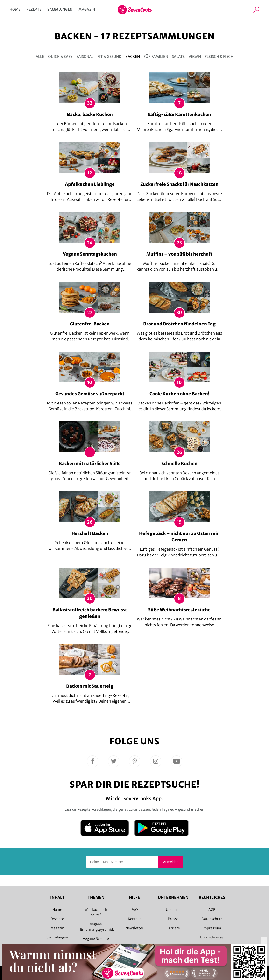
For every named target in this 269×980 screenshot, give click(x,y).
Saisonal (85, 56)
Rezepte (34, 9)
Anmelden (171, 862)
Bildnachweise (212, 937)
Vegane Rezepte (96, 939)
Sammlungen (60, 9)
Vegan (195, 56)
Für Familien (156, 56)
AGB (212, 910)
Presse (173, 919)
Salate (178, 56)
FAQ (135, 910)
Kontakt (134, 919)
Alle (40, 56)
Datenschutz (212, 919)
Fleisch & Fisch (219, 56)
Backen (133, 56)
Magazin (87, 9)
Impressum (212, 928)
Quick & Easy (60, 56)
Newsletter (134, 928)
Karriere (173, 928)
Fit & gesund (109, 56)
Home (15, 9)
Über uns (173, 910)
